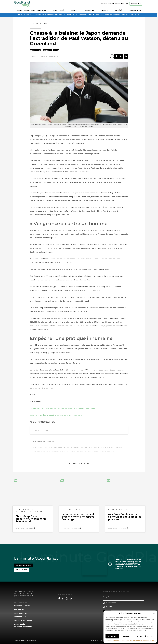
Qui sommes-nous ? (22, 605)
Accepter (112, 636)
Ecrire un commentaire (41, 430)
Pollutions (89, 10)
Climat (74, 10)
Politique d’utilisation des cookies (119, 640)
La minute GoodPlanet (23, 619)
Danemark (47, 50)
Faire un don (136, 4)
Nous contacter (20, 612)
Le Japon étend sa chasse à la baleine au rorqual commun (56, 415)
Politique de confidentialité (143, 640)
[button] (154, 613)
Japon (56, 50)
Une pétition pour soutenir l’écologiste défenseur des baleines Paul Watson (64, 408)
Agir (18, 510)
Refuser (127, 636)
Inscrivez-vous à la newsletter (112, 4)
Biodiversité (59, 10)
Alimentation (135, 10)
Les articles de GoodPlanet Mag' (33, 512)
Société (119, 10)
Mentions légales (97, 639)
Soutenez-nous (20, 615)
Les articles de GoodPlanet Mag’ (32, 10)
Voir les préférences (145, 636)
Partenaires (19, 608)
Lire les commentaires (79, 463)
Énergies (104, 10)
